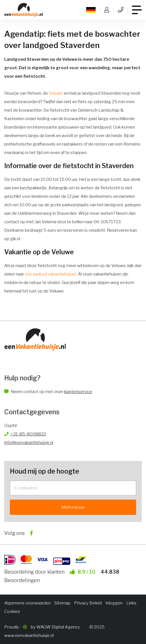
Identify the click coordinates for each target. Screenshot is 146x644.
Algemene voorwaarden (27, 603)
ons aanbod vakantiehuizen (51, 274)
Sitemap (62, 603)
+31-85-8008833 (25, 434)
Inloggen (114, 603)
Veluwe (56, 93)
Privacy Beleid (88, 603)
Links (131, 603)
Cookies (12, 612)
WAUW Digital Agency (58, 627)
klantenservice (78, 392)
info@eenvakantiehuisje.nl (29, 443)
